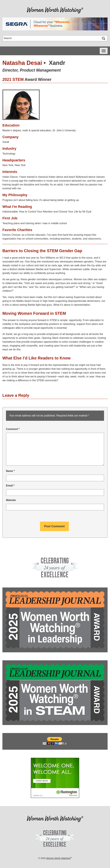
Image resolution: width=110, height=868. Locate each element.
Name (10, 471)
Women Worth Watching (58, 858)
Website (11, 500)
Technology (9, 154)
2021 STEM (13, 79)
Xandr (57, 63)
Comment (13, 429)
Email (10, 486)
